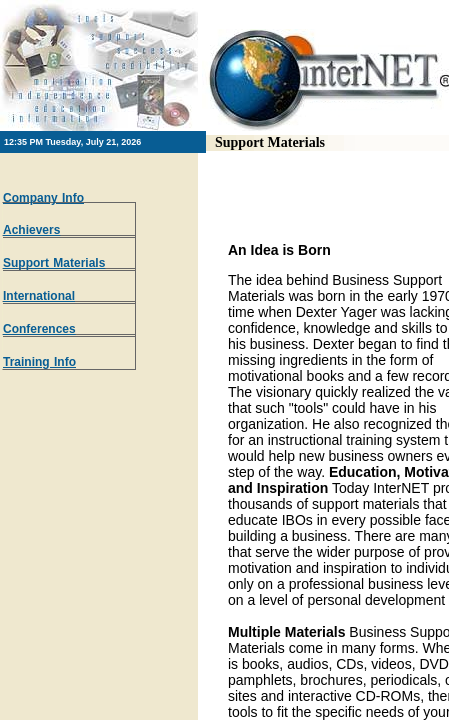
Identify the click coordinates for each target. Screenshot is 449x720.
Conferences (39, 329)
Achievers (31, 230)
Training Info (39, 362)
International (39, 296)
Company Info (43, 198)
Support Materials (54, 263)
